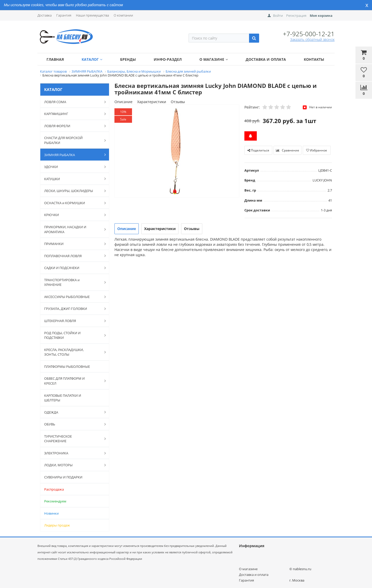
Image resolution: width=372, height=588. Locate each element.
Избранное (317, 150)
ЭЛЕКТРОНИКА (72, 453)
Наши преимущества (92, 15)
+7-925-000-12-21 (309, 34)
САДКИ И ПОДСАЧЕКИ (72, 268)
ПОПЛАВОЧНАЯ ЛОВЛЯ (72, 256)
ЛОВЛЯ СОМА (72, 102)
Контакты (314, 59)
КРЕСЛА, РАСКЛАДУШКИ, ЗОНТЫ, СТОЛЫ (72, 352)
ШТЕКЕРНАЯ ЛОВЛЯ (72, 321)
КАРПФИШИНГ (72, 114)
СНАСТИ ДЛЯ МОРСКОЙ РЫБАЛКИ (72, 140)
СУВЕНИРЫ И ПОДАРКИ (63, 477)
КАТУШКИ (72, 179)
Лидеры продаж (57, 525)
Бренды (128, 59)
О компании (123, 15)
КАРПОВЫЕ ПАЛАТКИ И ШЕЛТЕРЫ (63, 398)
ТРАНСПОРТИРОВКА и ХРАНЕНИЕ (72, 282)
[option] (177, 151)
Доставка (45, 15)
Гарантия (64, 15)
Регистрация (296, 16)
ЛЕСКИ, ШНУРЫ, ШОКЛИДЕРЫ (72, 191)
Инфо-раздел (168, 59)
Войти (278, 16)
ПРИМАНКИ (72, 244)
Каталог (92, 59)
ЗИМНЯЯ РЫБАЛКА (72, 155)
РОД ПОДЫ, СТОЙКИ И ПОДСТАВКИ (72, 335)
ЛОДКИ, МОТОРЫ (72, 465)
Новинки (51, 513)
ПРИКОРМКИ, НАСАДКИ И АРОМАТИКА (72, 229)
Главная (55, 59)
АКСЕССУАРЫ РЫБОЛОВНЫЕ (72, 297)
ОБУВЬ (72, 424)
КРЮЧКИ (72, 215)
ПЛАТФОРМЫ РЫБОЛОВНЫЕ (67, 366)
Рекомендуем (55, 501)
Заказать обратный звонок (312, 39)
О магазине (214, 59)
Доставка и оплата (266, 59)
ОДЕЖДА (72, 412)
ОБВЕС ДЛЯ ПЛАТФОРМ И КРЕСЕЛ (72, 381)
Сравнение (288, 150)
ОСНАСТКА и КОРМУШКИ (72, 203)
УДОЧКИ (72, 167)
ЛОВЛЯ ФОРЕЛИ (72, 126)
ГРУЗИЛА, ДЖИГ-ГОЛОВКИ (72, 309)
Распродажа (54, 489)
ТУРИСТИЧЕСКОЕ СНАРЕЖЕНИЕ (72, 439)
